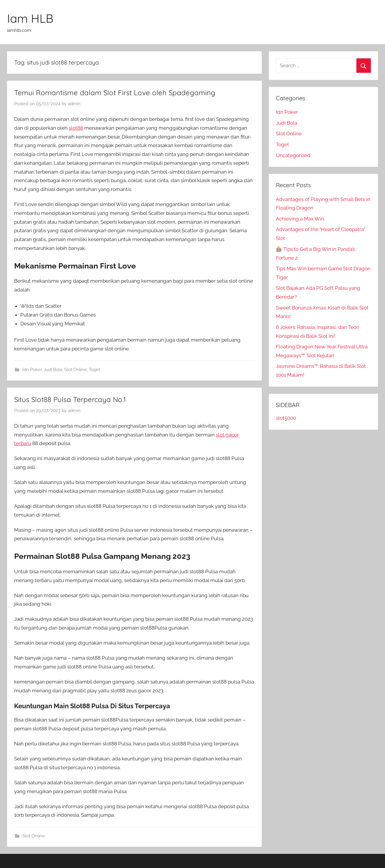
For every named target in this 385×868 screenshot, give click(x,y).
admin (74, 104)
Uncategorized (293, 155)
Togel (94, 370)
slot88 (76, 128)
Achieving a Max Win (300, 219)
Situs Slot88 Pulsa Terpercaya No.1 (70, 399)
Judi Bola (53, 370)
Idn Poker (32, 370)
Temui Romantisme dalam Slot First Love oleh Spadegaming (115, 93)
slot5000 (286, 418)
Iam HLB (30, 18)
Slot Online (75, 370)
